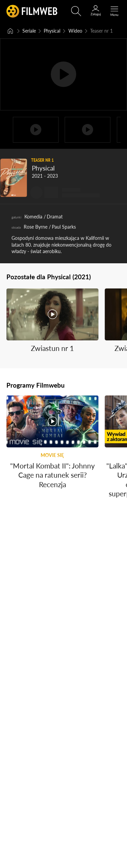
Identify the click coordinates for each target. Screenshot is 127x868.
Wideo (75, 31)
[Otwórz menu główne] (114, 11)
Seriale (29, 31)
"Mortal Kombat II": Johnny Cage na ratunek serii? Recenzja (52, 475)
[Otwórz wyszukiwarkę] (76, 11)
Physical (52, 31)
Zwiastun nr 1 (52, 348)
